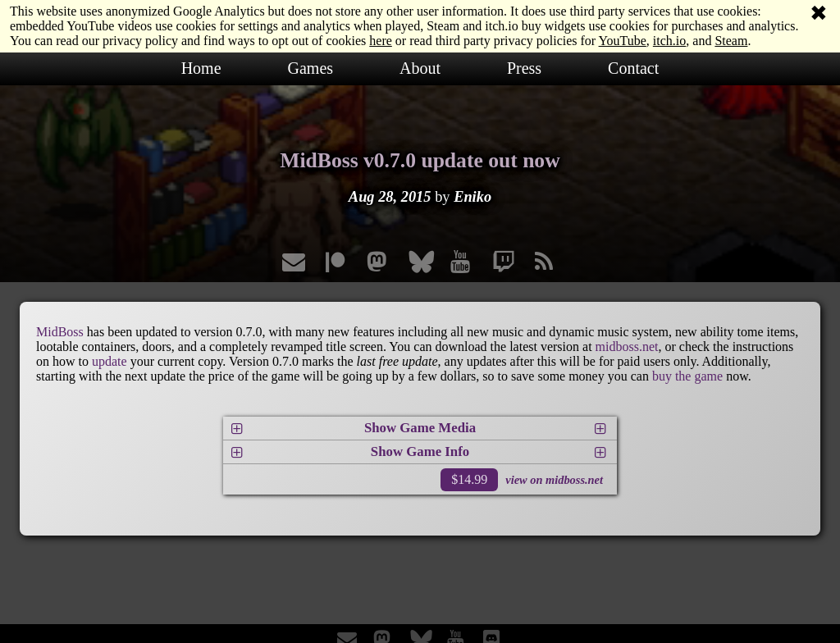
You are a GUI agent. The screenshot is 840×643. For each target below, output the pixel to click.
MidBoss (60, 332)
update (110, 361)
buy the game (687, 376)
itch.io (669, 41)
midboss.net (627, 347)
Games (311, 68)
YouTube (623, 41)
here (381, 41)
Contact (633, 68)
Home (201, 68)
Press (524, 68)
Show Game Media (420, 428)
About (420, 68)
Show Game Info (420, 451)
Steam (731, 41)
